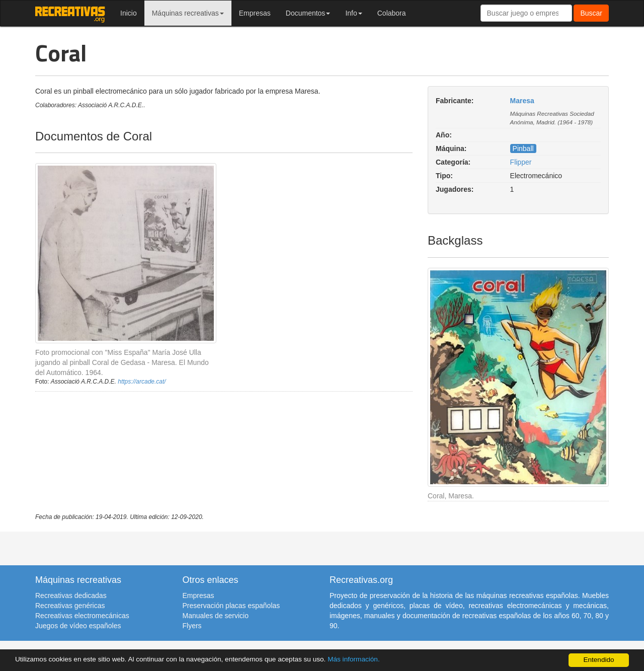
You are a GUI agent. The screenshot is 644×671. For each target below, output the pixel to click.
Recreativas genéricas (70, 606)
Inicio (129, 13)
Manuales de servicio (216, 616)
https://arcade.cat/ (142, 382)
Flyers (192, 626)
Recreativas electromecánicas (82, 616)
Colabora (392, 13)
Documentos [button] (308, 13)
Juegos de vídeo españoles (78, 626)
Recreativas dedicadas (71, 595)
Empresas (255, 13)
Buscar (591, 13)
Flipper (521, 162)
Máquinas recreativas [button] (188, 13)
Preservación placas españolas (231, 606)
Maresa (522, 101)
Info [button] (353, 13)
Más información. (354, 659)
